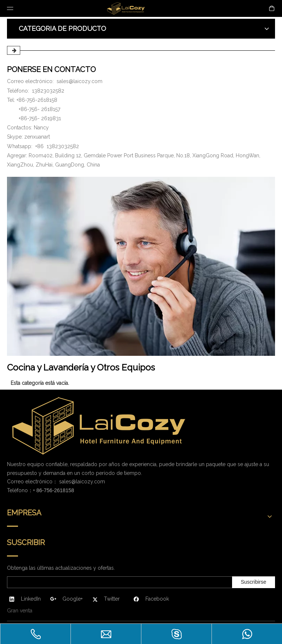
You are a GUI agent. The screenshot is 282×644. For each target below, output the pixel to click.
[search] (118, 582)
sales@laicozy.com (79, 81)
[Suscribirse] (254, 582)
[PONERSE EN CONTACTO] (141, 266)
